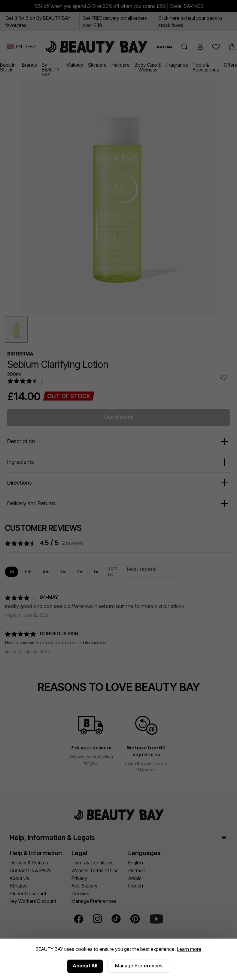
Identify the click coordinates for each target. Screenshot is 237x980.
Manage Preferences (139, 966)
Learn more (189, 949)
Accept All (85, 966)
